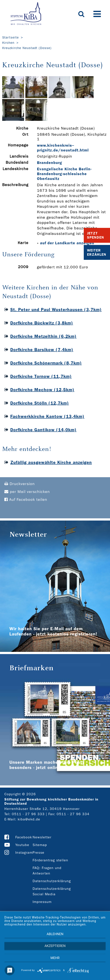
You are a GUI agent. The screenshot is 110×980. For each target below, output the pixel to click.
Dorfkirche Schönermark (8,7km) (46, 363)
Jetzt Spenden (96, 235)
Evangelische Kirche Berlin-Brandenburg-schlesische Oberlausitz (64, 174)
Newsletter (42, 837)
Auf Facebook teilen (26, 500)
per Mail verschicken (27, 492)
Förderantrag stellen (50, 860)
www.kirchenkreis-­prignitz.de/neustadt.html (63, 148)
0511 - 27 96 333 (28, 814)
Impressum (42, 902)
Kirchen (8, 43)
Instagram (24, 852)
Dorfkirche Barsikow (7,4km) (42, 350)
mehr (55, 958)
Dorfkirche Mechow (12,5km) (42, 390)
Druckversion (20, 484)
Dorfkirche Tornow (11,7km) (41, 376)
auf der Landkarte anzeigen (67, 243)
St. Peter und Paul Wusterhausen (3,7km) (56, 310)
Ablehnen (55, 934)
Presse (38, 852)
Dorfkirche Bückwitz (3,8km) (42, 323)
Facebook (24, 837)
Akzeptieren (55, 946)
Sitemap (40, 845)
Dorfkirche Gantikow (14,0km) (43, 430)
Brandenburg (50, 163)
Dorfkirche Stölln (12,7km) (40, 403)
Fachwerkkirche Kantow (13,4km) (47, 416)
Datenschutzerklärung (52, 881)
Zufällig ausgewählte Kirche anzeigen (51, 462)
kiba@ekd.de (29, 819)
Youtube (22, 845)
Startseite (10, 37)
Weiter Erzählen (97, 252)
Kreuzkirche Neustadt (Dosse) (27, 48)
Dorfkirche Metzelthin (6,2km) (43, 336)
